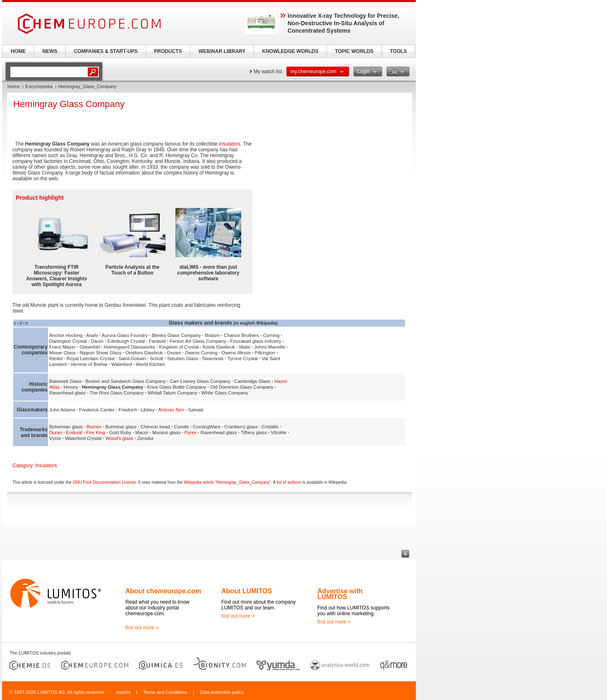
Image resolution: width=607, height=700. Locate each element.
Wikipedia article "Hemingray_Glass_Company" (227, 482)
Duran (56, 432)
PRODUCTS (168, 51)
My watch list (268, 72)
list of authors (289, 482)
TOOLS (398, 51)
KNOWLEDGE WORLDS (290, 51)
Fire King (96, 432)
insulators (229, 144)
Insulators (46, 466)
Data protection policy (222, 692)
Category (23, 466)
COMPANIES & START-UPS (106, 51)
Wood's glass (119, 438)
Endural (74, 432)
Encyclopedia (39, 86)
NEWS (50, 51)
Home (13, 86)
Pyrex (191, 432)
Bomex (94, 427)
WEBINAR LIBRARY (222, 51)
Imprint (123, 692)
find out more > (142, 628)
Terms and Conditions (165, 692)
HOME (18, 51)
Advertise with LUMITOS (340, 594)
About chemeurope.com (163, 591)
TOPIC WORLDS (354, 51)
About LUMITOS (247, 591)
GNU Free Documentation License (104, 482)
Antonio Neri (171, 410)
